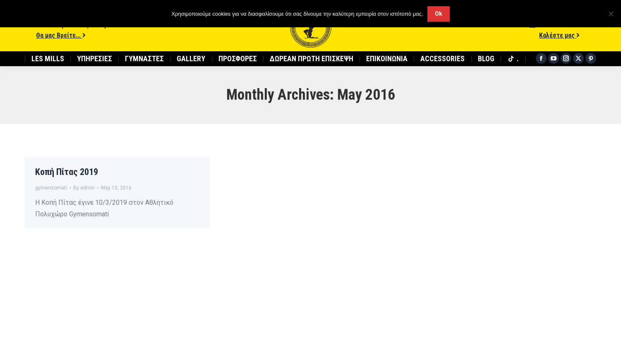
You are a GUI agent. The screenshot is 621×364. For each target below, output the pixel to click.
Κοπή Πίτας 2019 (67, 172)
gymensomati (51, 188)
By (84, 188)
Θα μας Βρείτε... (61, 35)
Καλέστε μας (559, 35)
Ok (439, 14)
